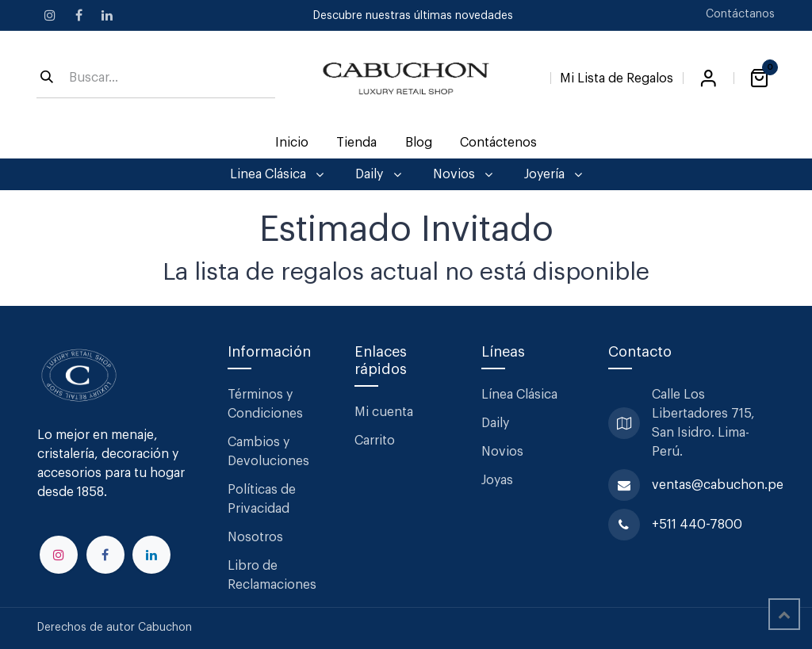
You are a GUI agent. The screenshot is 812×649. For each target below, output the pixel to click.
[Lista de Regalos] (617, 75)
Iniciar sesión (708, 78)
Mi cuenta (384, 412)
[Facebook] (79, 15)
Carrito (375, 441)
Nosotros (255, 537)
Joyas (497, 480)
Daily (495, 423)
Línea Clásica (519, 395)
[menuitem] (292, 143)
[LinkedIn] (107, 15)
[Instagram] (50, 15)
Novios (502, 452)
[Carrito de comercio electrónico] (759, 78)
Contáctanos (740, 14)
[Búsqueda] (47, 78)
